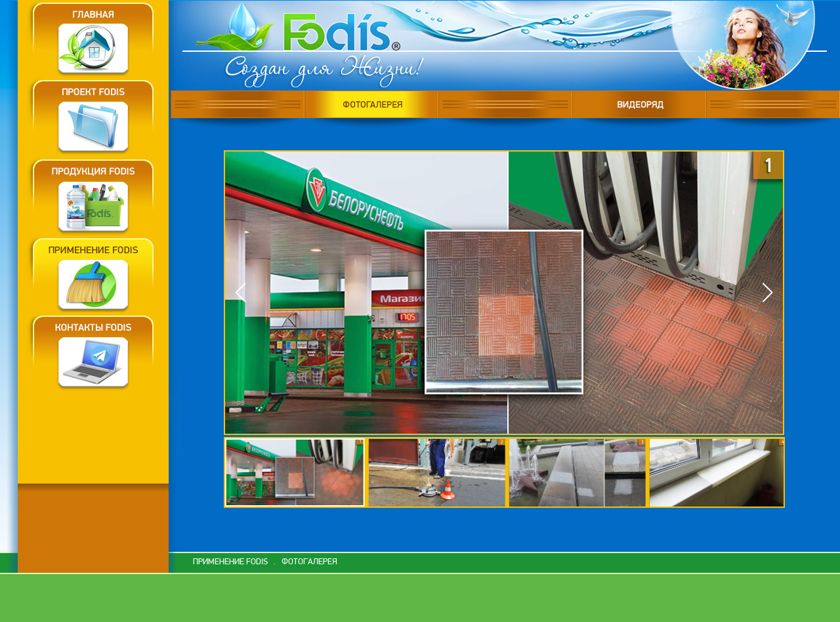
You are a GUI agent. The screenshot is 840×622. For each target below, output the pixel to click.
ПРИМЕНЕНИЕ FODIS (230, 562)
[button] (767, 293)
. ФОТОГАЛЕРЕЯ (304, 562)
